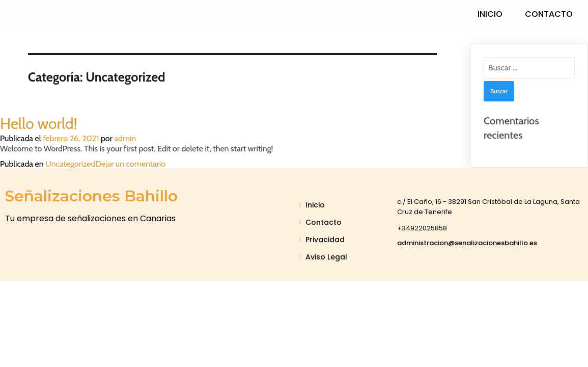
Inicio (490, 14)
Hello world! (39, 124)
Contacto (549, 14)
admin (125, 138)
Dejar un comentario (130, 164)
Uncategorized (70, 164)
